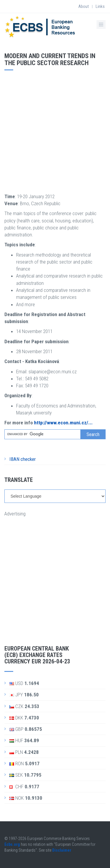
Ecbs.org (12, 844)
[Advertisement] (55, 131)
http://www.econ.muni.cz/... (63, 423)
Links (100, 6)
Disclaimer (62, 850)
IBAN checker (23, 459)
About (84, 6)
